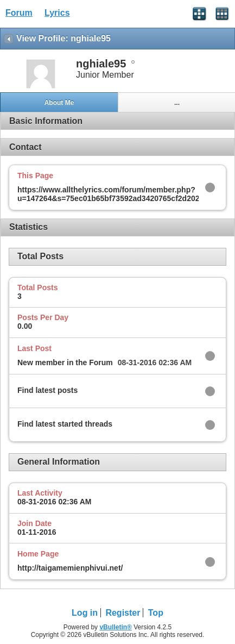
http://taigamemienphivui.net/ (70, 568)
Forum (19, 13)
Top (156, 613)
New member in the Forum (65, 362)
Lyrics (57, 13)
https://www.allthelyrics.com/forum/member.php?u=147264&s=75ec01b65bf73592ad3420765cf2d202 (109, 194)
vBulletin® (116, 627)
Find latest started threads (65, 424)
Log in (85, 613)
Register (123, 613)
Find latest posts (47, 390)
